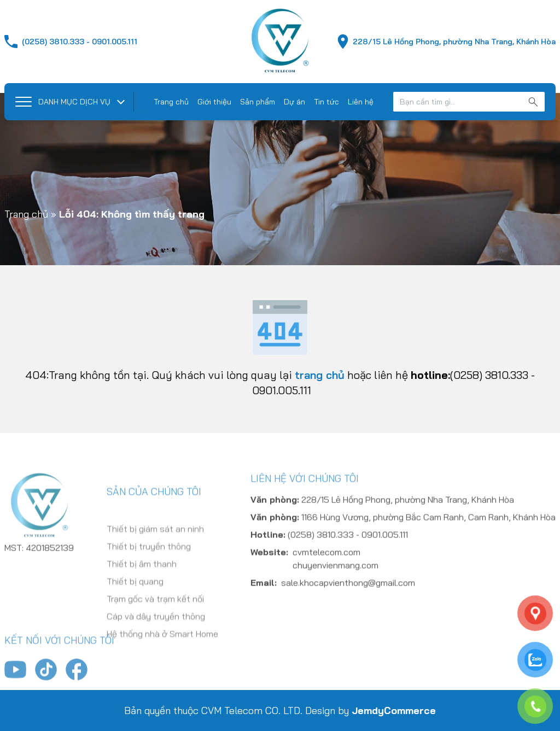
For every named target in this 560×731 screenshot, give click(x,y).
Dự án (294, 102)
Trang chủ (171, 102)
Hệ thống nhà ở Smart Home (162, 666)
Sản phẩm (258, 102)
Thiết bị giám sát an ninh (155, 561)
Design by (371, 710)
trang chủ (320, 375)
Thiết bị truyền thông (149, 578)
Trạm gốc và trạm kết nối (155, 631)
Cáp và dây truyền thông (156, 648)
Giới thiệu (214, 102)
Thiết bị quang (135, 613)
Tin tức (326, 102)
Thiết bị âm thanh (142, 596)
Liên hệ (361, 102)
